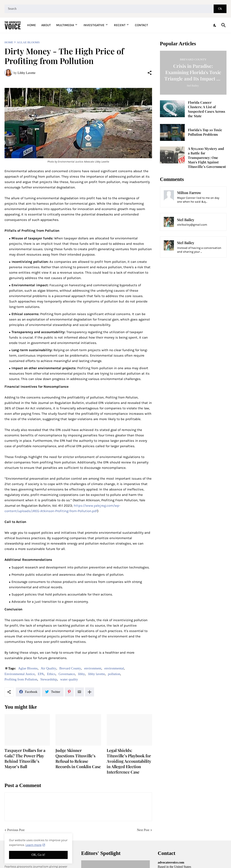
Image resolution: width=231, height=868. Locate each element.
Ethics (51, 674)
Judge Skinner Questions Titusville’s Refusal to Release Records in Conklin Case (78, 759)
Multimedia (65, 25)
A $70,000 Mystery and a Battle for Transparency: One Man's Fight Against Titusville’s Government (207, 158)
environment (93, 668)
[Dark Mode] (215, 25)
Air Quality (48, 668)
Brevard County (70, 668)
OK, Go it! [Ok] (38, 855)
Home (31, 25)
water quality (69, 679)
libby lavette (96, 674)
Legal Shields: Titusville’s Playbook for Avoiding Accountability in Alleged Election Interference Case (129, 761)
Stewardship (49, 679)
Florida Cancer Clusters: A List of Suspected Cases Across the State (207, 109)
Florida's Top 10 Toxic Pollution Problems (205, 132)
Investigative (94, 25)
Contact (141, 25)
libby (82, 674)
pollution (114, 674)
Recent (120, 25)
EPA (41, 674)
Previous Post (16, 830)
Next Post (143, 830)
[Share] (150, 73)
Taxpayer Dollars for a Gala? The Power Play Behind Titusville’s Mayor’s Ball (25, 759)
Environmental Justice (20, 674)
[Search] (109, 9)
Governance (67, 674)
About (46, 25)
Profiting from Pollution (21, 679)
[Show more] (90, 692)
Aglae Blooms (28, 42)
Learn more (33, 845)
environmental (114, 668)
